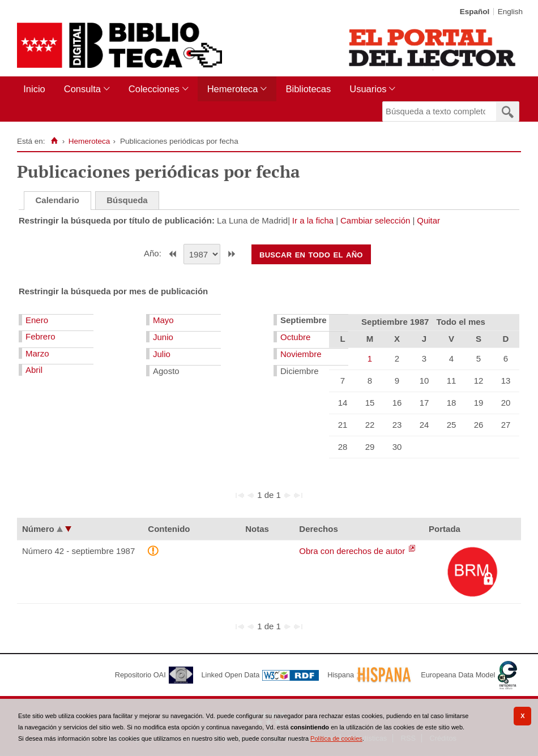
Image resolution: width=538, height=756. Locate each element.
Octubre (295, 337)
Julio (162, 354)
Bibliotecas (308, 89)
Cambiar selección (375, 220)
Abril (34, 370)
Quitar (428, 220)
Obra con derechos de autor (353, 551)
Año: (154, 253)
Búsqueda (127, 200)
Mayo (163, 320)
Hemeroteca (233, 89)
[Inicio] (54, 141)
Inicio (34, 89)
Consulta (82, 89)
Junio (163, 337)
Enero (37, 320)
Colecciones (154, 89)
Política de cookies (336, 738)
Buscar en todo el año (311, 254)
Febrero (40, 336)
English (510, 12)
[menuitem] (37, 89)
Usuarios (368, 89)
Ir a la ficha (313, 220)
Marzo (37, 353)
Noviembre (301, 354)
